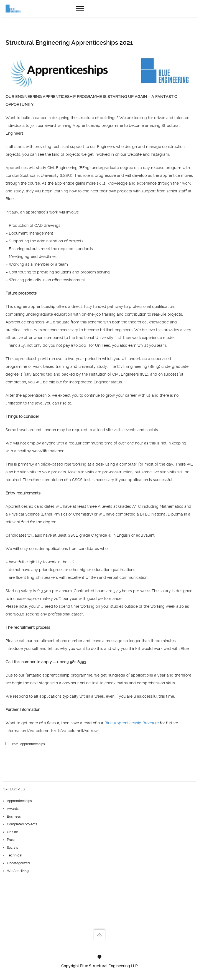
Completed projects (22, 824)
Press (11, 840)
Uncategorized (18, 863)
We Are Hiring (18, 871)
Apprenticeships (19, 801)
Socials (12, 848)
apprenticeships (32, 744)
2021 (15, 744)
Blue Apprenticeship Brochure (132, 723)
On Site (12, 832)
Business (14, 816)
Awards (13, 809)
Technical (15, 855)
